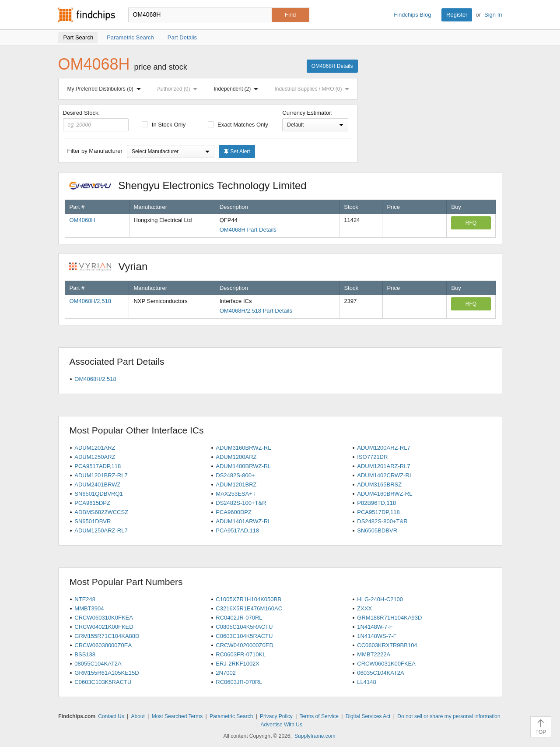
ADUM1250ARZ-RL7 (101, 530)
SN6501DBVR (93, 521)
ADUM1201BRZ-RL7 (101, 475)
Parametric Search (231, 716)
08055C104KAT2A (98, 664)
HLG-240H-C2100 (380, 599)
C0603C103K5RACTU (103, 682)
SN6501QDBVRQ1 (99, 494)
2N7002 (226, 673)
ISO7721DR (372, 457)
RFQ (471, 223)
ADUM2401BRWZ (97, 484)
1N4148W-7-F (375, 627)
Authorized (179, 89)
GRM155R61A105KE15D (107, 673)
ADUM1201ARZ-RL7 (383, 466)
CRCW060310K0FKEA (104, 618)
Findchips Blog (412, 15)
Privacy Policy (276, 716)
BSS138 (85, 654)
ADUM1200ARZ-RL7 (383, 448)
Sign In (493, 15)
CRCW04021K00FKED (104, 627)
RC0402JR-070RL (239, 618)
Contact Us (111, 716)
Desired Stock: (96, 120)
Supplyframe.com (315, 736)
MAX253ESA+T (236, 494)
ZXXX (364, 608)
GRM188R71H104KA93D (389, 618)
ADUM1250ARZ (95, 457)
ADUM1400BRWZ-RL (243, 466)
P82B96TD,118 (376, 503)
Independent (238, 89)
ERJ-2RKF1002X (238, 664)
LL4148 (366, 682)
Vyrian (113, 266)
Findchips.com (87, 15)
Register (457, 15)
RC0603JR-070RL (239, 682)
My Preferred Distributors (106, 89)
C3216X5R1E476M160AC (249, 608)
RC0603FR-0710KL (241, 654)
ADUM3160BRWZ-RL (243, 448)
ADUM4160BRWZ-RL (385, 494)
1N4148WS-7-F (377, 636)
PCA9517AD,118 (237, 530)
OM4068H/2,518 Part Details (256, 311)
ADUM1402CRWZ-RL (385, 475)
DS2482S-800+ (235, 475)
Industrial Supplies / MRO (313, 89)
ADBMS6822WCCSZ (101, 512)
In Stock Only (164, 125)
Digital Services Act (368, 716)
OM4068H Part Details (248, 230)
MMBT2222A (374, 654)
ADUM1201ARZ (95, 448)
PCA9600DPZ (234, 512)
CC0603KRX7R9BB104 (387, 645)
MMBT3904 (89, 608)
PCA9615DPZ (92, 503)
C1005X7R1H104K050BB (248, 599)
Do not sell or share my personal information (449, 716)
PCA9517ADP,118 (98, 466)
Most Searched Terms (177, 716)
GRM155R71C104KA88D (107, 636)
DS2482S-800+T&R (382, 521)
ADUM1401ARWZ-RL (243, 521)
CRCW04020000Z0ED (245, 645)
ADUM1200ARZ (236, 457)
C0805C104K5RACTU (244, 627)
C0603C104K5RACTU (244, 636)
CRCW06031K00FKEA (386, 664)
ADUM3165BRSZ (379, 484)
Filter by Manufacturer (95, 151)
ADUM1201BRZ (236, 484)
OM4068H (82, 220)
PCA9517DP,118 (378, 512)
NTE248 (85, 599)
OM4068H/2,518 (90, 301)
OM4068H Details (332, 66)
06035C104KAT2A (380, 673)
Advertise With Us (282, 725)
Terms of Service (319, 716)
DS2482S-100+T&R (241, 503)
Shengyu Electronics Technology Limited (192, 185)
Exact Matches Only (238, 125)
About (138, 716)
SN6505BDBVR (377, 530)
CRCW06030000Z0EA (103, 645)
